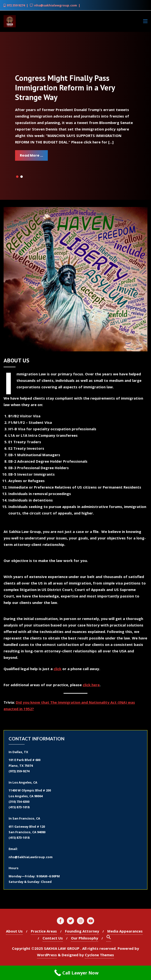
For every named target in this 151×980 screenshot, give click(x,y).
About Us (14, 931)
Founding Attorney (82, 931)
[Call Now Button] (75, 973)
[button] (17, 177)
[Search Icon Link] (109, 938)
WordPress (47, 955)
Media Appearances (125, 931)
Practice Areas (44, 931)
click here (91, 685)
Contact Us (53, 938)
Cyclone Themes (99, 955)
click (57, 669)
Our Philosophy (85, 938)
